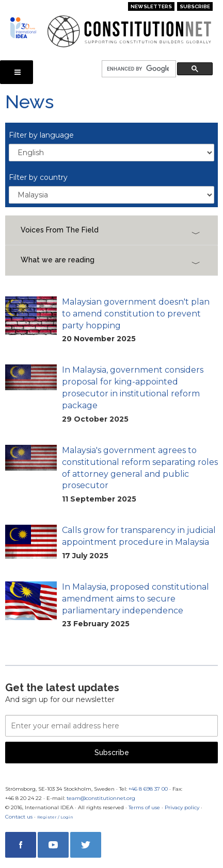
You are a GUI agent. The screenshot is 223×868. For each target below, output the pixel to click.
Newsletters (151, 6)
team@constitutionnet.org (101, 798)
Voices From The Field (60, 230)
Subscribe (195, 6)
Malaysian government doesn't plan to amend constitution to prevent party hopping (136, 314)
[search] (138, 69)
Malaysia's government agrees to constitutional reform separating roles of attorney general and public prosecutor (140, 468)
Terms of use (144, 807)
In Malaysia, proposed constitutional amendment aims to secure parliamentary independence (136, 599)
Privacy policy (182, 807)
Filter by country (38, 177)
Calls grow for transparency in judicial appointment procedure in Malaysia (139, 536)
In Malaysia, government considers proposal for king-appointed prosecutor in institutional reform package (133, 388)
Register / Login (55, 817)
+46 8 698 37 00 (148, 789)
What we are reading (58, 260)
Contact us (19, 817)
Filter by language (41, 135)
